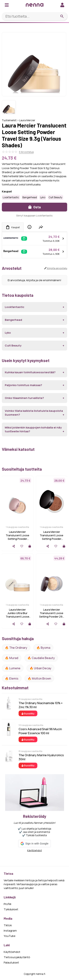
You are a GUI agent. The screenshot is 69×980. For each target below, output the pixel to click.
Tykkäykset (11, 909)
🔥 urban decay (40, 668)
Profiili (7, 904)
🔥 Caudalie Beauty (41, 658)
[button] (34, 844)
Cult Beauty (55, 197)
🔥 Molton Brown (39, 678)
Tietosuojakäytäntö (17, 957)
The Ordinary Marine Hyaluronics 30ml (41, 757)
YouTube (10, 936)
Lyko (43, 197)
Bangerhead (30, 197)
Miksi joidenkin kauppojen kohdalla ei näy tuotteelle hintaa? (33, 429)
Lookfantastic (11, 197)
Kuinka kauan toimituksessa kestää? (30, 372)
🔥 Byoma (43, 648)
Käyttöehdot (35, 850)
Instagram (10, 931)
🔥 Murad (12, 658)
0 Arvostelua (26, 152)
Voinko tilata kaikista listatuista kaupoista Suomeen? (34, 413)
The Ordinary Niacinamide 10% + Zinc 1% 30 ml (41, 705)
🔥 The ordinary (16, 648)
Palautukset (11, 962)
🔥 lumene (13, 668)
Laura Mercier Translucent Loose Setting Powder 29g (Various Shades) (52, 615)
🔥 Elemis (12, 678)
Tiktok (8, 925)
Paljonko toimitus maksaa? (23, 385)
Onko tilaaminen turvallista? (24, 398)
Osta (35, 207)
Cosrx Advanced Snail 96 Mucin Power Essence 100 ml (40, 731)
